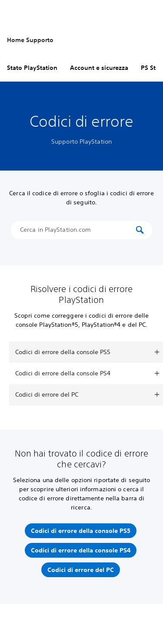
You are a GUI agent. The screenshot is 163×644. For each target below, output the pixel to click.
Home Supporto (30, 40)
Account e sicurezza (99, 68)
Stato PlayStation (32, 68)
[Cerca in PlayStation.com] (77, 230)
